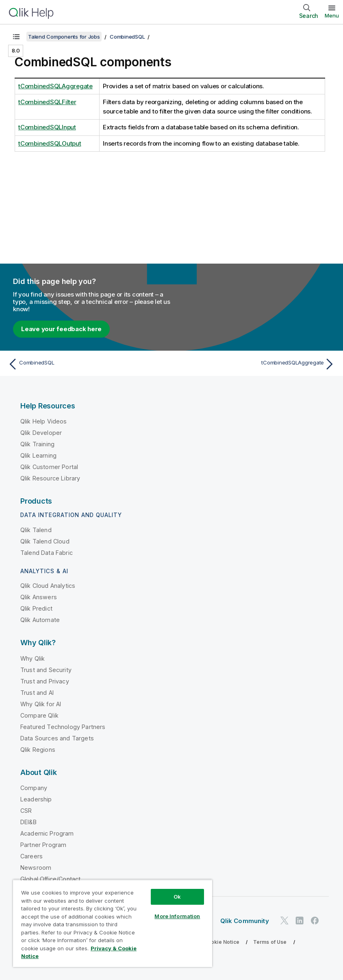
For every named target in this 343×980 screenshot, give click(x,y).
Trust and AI (37, 693)
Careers (31, 856)
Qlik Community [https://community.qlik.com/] (245, 921)
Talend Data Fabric (47, 553)
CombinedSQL (127, 37)
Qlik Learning (38, 455)
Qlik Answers (39, 597)
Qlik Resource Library (50, 478)
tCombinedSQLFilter (47, 102)
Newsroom (36, 868)
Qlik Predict (36, 608)
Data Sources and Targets (57, 738)
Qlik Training (37, 444)
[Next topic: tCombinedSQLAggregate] (256, 364)
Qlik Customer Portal (49, 467)
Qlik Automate (40, 620)
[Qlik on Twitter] (284, 920)
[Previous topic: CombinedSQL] (87, 364)
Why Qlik (33, 658)
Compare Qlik (39, 715)
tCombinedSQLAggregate (55, 86)
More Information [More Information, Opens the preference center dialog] (177, 916)
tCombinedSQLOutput (50, 143)
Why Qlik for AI (41, 704)
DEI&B (28, 822)
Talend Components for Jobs (64, 37)
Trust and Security (46, 670)
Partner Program (43, 845)
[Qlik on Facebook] (315, 920)
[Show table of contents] (16, 37)
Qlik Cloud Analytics (48, 586)
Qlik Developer (41, 433)
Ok (177, 897)
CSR (26, 811)
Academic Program (47, 833)
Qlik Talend (36, 530)
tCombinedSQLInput (47, 127)
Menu (332, 15)
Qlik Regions (38, 750)
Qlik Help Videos (44, 421)
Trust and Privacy (45, 681)
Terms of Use (270, 942)
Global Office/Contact (50, 879)
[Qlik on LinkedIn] (300, 920)
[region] (113, 923)
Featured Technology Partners (63, 727)
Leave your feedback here (61, 329)
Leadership (36, 799)
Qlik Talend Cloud (45, 541)
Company (34, 788)
